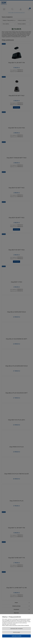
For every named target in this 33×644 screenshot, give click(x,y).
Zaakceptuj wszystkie (16, 636)
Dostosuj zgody (17, 632)
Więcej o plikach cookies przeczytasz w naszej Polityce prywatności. (16, 625)
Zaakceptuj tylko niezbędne (16, 629)
